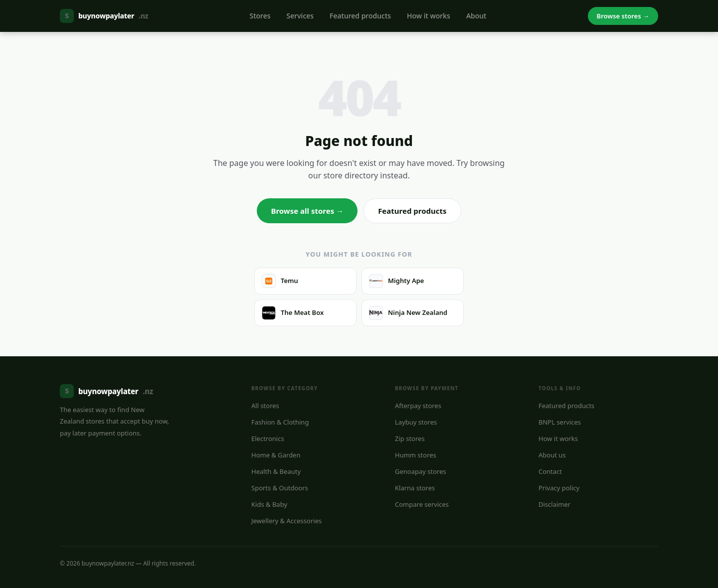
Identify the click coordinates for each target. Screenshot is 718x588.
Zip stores (410, 439)
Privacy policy (559, 488)
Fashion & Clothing (280, 422)
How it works (429, 16)
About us (552, 455)
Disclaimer (554, 504)
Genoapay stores (421, 471)
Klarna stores (415, 488)
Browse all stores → (307, 211)
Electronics (268, 439)
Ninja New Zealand (408, 313)
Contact (550, 471)
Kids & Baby (269, 504)
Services (300, 16)
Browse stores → (623, 16)
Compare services (422, 504)
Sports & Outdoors (280, 488)
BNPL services (560, 422)
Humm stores (416, 455)
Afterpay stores (418, 406)
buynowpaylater (104, 16)
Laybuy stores (416, 422)
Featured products (360, 16)
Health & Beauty (276, 471)
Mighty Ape (396, 281)
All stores (265, 406)
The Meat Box (293, 313)
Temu (280, 281)
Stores (260, 16)
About (476, 16)
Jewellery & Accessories (286, 521)
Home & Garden (276, 455)
